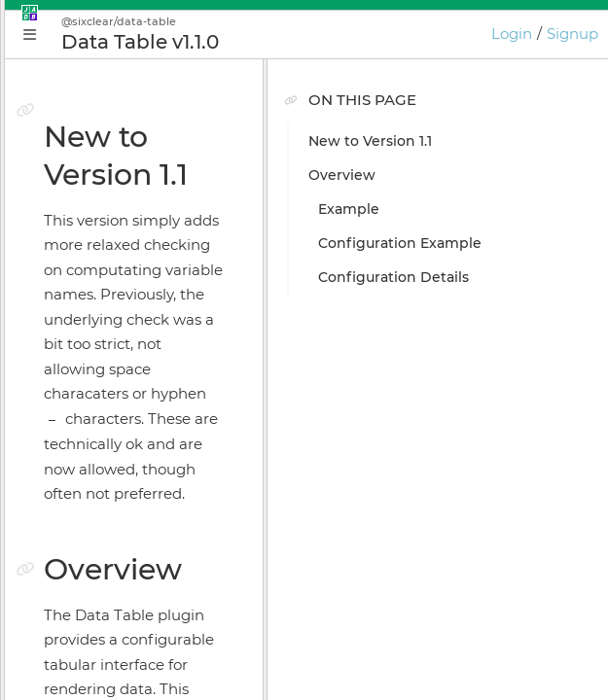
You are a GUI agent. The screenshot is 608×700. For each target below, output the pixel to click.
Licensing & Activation (127, 508)
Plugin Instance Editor (127, 372)
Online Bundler (103, 474)
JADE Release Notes (119, 645)
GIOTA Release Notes (122, 679)
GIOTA (71, 542)
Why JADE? (89, 236)
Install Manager (103, 440)
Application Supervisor (128, 406)
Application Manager (122, 338)
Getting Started (104, 304)
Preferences (91, 611)
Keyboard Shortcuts (119, 577)
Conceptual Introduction (135, 270)
